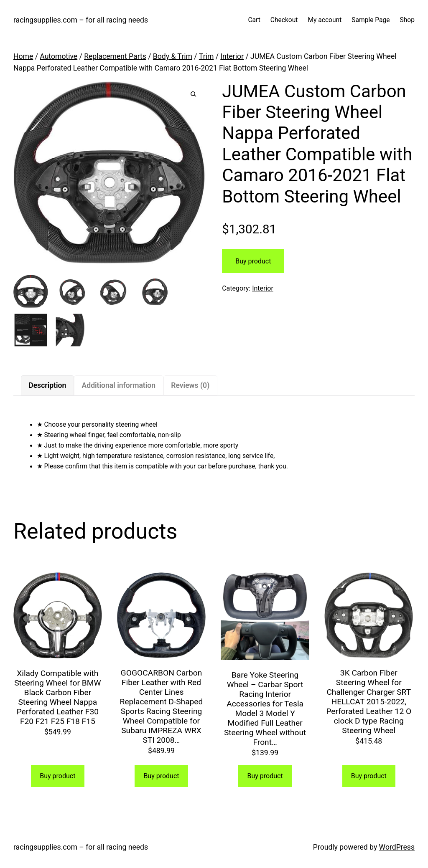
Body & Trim (173, 56)
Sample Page (371, 20)
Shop (407, 20)
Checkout (284, 20)
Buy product (253, 261)
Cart (254, 20)
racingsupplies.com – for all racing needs (81, 20)
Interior (232, 56)
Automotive (59, 56)
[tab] (47, 385)
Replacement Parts (115, 56)
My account (325, 20)
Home (23, 56)
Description (47, 385)
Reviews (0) (190, 385)
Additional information (119, 385)
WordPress (397, 847)
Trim (206, 56)
